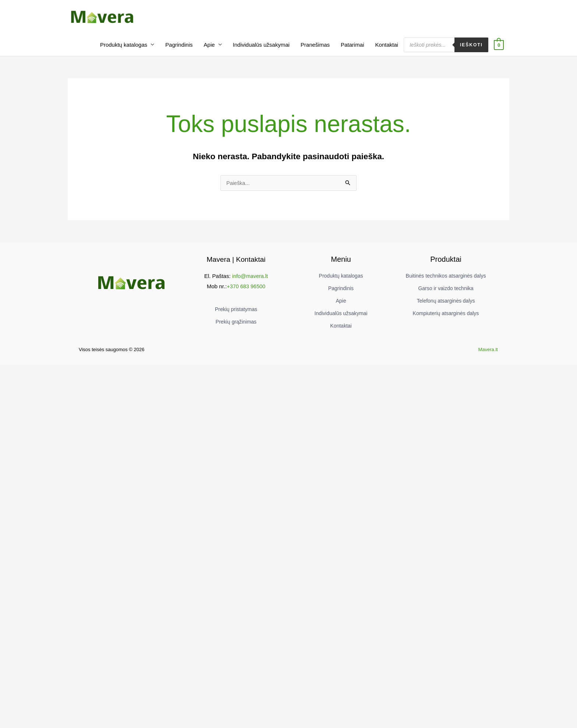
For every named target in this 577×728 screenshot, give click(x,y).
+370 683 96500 (246, 292)
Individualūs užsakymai (261, 50)
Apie (209, 50)
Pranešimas (315, 50)
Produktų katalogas (124, 50)
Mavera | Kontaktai (236, 265)
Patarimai (352, 50)
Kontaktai (387, 50)
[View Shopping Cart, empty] (499, 50)
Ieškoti (471, 50)
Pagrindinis (179, 50)
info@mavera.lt (250, 281)
